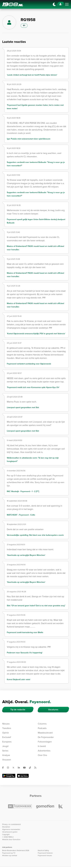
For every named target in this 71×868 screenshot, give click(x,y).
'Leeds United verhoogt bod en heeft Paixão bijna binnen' (32, 75)
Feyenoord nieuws (45, 856)
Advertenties (44, 751)
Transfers (7, 728)
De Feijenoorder (46, 737)
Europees (7, 742)
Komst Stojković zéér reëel (18, 679)
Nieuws (6, 724)
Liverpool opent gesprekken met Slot (23, 407)
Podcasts (42, 728)
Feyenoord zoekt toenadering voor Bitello (25, 632)
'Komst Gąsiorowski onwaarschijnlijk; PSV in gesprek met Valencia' (36, 334)
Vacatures (53, 710)
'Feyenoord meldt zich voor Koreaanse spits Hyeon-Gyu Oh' (33, 387)
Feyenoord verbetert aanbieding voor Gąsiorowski (29, 364)
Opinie (6, 733)
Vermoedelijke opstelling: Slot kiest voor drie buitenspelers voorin (35, 535)
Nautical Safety (43, 850)
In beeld (42, 746)
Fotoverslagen (45, 742)
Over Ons (42, 755)
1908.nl (13, 4)
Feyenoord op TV (9, 853)
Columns (42, 724)
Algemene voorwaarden (11, 829)
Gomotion (17, 839)
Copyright (6, 834)
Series (5, 751)
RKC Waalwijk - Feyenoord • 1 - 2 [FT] (23, 491)
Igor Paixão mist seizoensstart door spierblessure (29, 139)
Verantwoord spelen (10, 832)
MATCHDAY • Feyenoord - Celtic (21, 515)
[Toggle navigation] (67, 4)
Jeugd (5, 746)
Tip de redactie (18, 710)
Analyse (6, 755)
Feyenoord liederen (45, 853)
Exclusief (7, 737)
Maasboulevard (45, 733)
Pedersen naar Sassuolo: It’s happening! (25, 653)
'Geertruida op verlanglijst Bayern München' (26, 555)
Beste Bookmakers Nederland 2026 (16, 850)
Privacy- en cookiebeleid (11, 824)
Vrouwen (7, 760)
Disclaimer (6, 827)
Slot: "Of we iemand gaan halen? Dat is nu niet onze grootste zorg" (36, 606)
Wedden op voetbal (10, 856)
